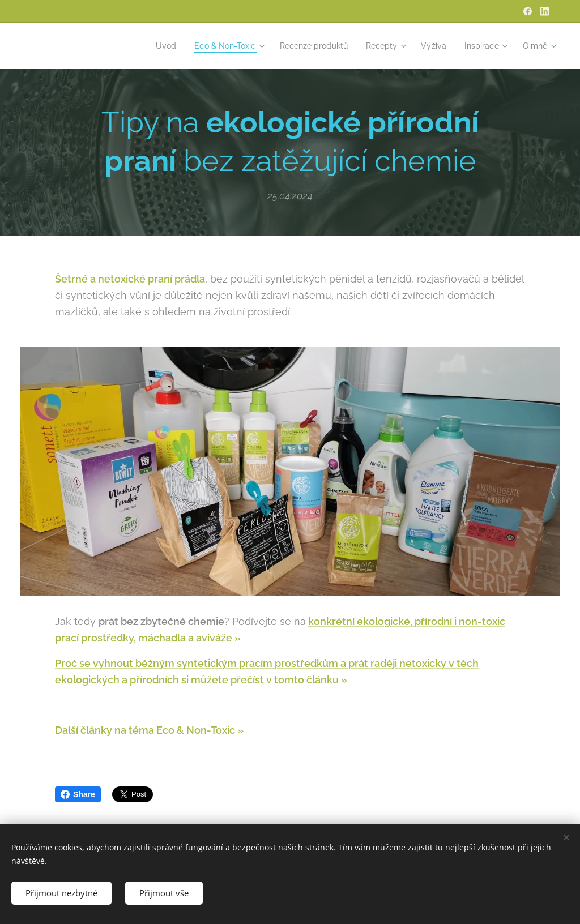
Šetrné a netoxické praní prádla (130, 279)
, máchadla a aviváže (184, 638)
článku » (326, 679)
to (299, 679)
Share (78, 794)
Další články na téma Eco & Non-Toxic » (149, 730)
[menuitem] (148, 46)
